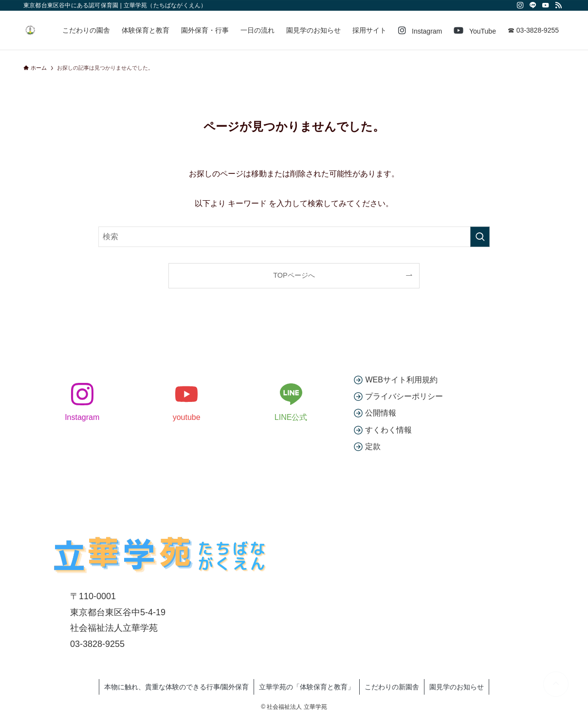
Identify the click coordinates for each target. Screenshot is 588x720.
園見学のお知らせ (457, 687)
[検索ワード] (294, 237)
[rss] (558, 5)
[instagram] (520, 5)
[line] (533, 5)
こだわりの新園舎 (392, 687)
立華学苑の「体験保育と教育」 (307, 687)
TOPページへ (294, 275)
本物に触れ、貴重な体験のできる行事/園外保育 (177, 687)
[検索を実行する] (480, 237)
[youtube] (546, 5)
